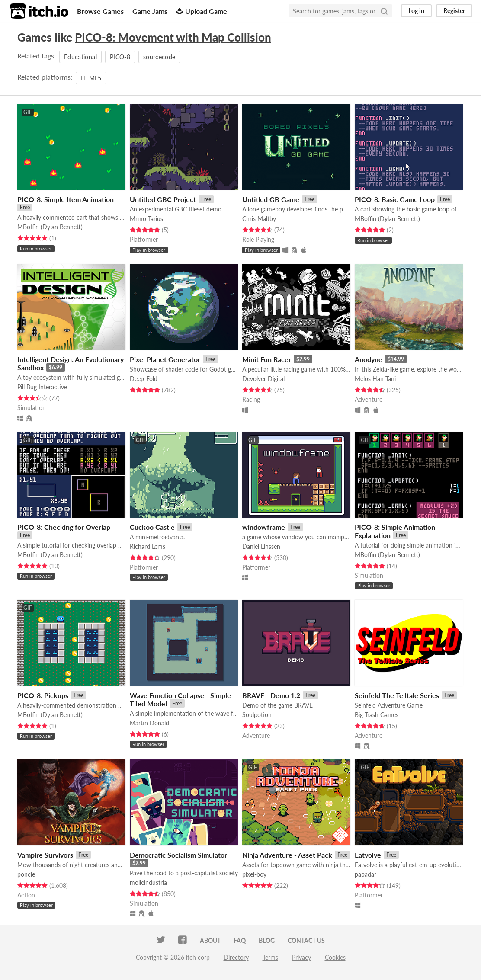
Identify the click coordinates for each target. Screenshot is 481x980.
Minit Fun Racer (267, 359)
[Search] (384, 11)
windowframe (264, 527)
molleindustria (148, 882)
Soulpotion (257, 715)
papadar (366, 874)
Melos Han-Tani (375, 379)
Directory (236, 957)
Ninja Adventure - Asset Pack (287, 855)
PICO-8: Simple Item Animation (66, 199)
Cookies (335, 957)
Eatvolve (368, 855)
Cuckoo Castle (152, 527)
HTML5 (91, 78)
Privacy (301, 957)
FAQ (240, 940)
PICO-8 (120, 57)
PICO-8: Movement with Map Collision (173, 37)
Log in (416, 11)
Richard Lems (148, 546)
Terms (270, 957)
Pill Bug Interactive (42, 387)
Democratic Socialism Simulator (178, 855)
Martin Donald (149, 723)
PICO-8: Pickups (43, 695)
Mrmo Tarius (146, 219)
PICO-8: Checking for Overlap (64, 527)
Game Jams (150, 11)
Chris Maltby (259, 219)
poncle (26, 874)
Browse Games (100, 11)
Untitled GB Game (271, 199)
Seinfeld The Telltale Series (397, 695)
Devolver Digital (263, 379)
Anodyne (369, 359)
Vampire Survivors (45, 855)
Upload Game (202, 11)
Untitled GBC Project (163, 199)
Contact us (306, 940)
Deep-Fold (144, 379)
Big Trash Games (377, 715)
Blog (267, 940)
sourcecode (159, 57)
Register (454, 11)
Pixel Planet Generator (165, 359)
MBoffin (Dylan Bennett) (50, 227)
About (210, 940)
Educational (80, 57)
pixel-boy (254, 874)
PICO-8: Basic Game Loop (395, 199)
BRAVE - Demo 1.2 (271, 695)
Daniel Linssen (261, 546)
